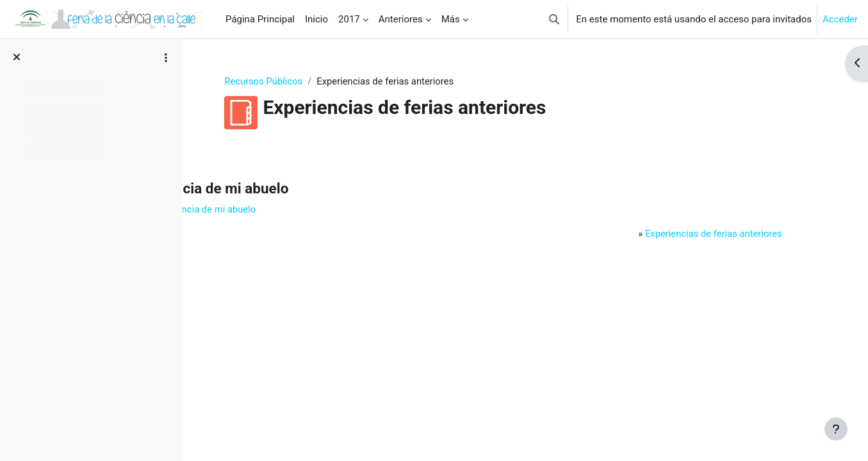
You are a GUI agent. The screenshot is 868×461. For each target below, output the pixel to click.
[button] (554, 19)
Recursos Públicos (299, 81)
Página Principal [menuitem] (260, 19)
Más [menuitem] (451, 19)
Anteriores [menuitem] (401, 19)
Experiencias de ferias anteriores (706, 234)
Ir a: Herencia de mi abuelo (280, 210)
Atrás (227, 151)
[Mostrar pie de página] (836, 429)
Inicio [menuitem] (316, 19)
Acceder (840, 19)
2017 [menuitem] (349, 19)
